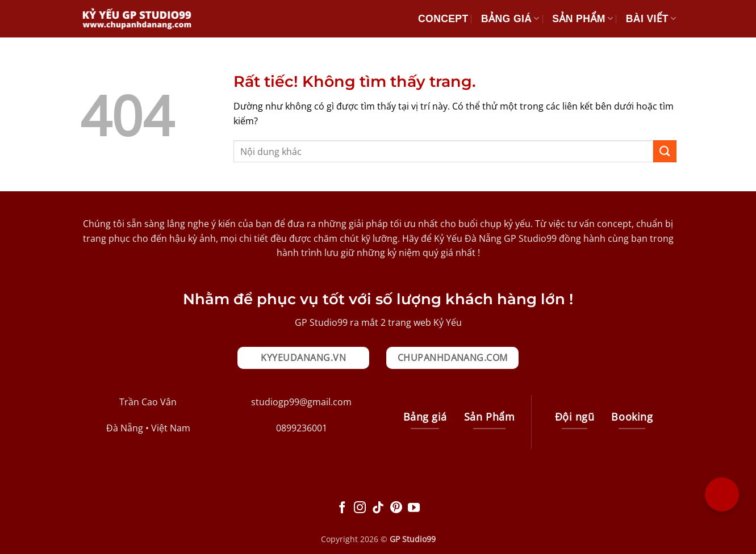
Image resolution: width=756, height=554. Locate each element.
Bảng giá (510, 19)
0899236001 (302, 428)
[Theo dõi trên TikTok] (378, 508)
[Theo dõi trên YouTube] (414, 508)
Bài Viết (651, 19)
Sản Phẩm (582, 19)
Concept (443, 19)
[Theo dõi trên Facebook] (342, 508)
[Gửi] (665, 151)
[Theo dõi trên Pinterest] (396, 508)
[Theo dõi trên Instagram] (360, 508)
